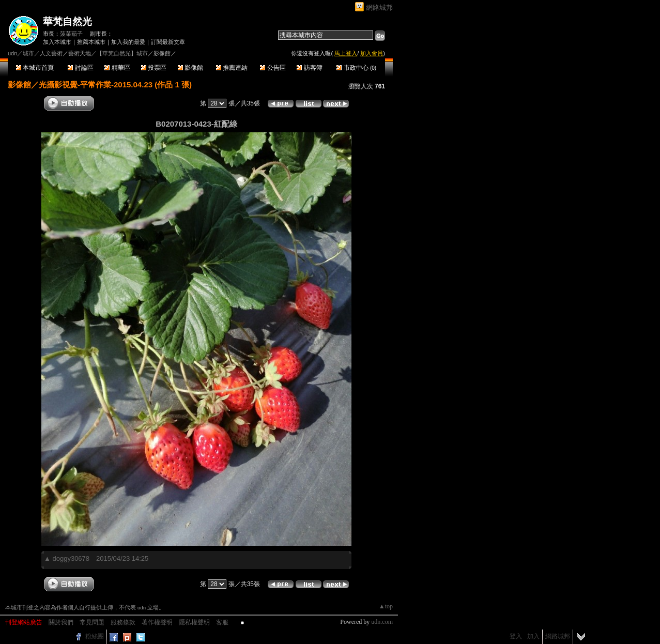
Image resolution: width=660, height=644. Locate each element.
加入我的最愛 (128, 42)
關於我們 (61, 622)
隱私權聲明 (194, 622)
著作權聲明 (157, 622)
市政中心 (356, 68)
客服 (222, 622)
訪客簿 (309, 68)
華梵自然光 (67, 21)
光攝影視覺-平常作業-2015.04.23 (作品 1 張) (115, 85)
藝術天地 (80, 53)
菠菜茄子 (71, 34)
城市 (28, 53)
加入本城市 (57, 42)
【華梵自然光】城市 (122, 53)
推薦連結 (232, 68)
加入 (533, 636)
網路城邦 (379, 7)
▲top (386, 606)
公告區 (273, 68)
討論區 (80, 68)
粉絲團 (95, 636)
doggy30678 (71, 558)
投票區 (154, 68)
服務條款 (123, 622)
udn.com (382, 622)
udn (12, 53)
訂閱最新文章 (168, 42)
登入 (516, 636)
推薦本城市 (91, 42)
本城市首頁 (35, 68)
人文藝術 (51, 53)
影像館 (190, 68)
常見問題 (92, 622)
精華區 (117, 68)
